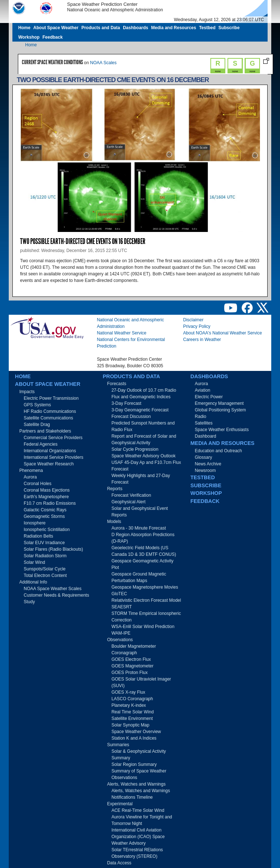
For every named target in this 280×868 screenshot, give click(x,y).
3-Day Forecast (127, 403)
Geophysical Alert (129, 502)
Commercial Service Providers (53, 438)
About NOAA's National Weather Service (222, 333)
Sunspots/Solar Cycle (45, 569)
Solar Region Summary (134, 764)
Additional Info (33, 582)
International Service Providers (53, 457)
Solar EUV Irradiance (44, 543)
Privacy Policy (197, 326)
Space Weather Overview (136, 732)
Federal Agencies (41, 444)
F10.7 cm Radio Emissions (50, 503)
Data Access (119, 863)
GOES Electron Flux (131, 659)
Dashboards (135, 28)
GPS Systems (37, 405)
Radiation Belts (38, 536)
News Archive (208, 464)
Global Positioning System (220, 410)
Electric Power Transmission (51, 398)
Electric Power (209, 397)
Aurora (30, 477)
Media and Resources (174, 28)
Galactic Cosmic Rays (45, 510)
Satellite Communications (48, 418)
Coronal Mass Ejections (47, 490)
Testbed (207, 28)
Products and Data (101, 28)
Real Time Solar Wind (133, 712)
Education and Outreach (218, 451)
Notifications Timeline (132, 797)
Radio (200, 416)
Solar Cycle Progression (135, 449)
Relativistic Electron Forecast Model (146, 600)
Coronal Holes (38, 484)
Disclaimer (193, 320)
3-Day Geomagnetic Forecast (140, 410)
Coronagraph (124, 653)
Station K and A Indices (134, 738)
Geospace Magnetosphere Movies (145, 587)
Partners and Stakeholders (45, 431)
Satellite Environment (132, 718)
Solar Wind (34, 562)
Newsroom (205, 470)
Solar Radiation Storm (45, 556)
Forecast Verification (131, 495)
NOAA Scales (103, 63)
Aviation (202, 390)
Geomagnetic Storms (44, 516)
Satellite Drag (37, 425)
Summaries (118, 745)
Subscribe (229, 28)
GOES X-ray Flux (129, 692)
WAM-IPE (121, 633)
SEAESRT (122, 607)
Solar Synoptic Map (131, 725)
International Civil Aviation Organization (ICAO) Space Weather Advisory (138, 837)
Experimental (120, 804)
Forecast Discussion (131, 416)
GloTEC (119, 594)
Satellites (204, 423)
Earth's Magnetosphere (46, 497)
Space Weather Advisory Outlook (144, 456)
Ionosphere (35, 523)
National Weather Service (122, 333)
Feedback (52, 37)
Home (24, 28)
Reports (115, 489)
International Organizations (50, 451)
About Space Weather (56, 28)
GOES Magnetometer (133, 666)
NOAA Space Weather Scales (53, 589)
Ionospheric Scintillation (47, 530)
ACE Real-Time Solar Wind (138, 810)
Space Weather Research (49, 464)
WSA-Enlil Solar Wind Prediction (143, 627)
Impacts (27, 392)
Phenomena (31, 470)
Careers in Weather (202, 340)
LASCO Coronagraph (132, 699)
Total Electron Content (45, 576)
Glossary (203, 457)
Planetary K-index (129, 705)
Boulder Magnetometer (134, 646)
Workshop (29, 37)
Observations (120, 640)
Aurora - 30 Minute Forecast (139, 528)
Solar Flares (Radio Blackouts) (53, 549)
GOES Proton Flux (130, 673)
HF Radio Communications (50, 411)
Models (114, 522)
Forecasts (117, 384)
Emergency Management (219, 403)
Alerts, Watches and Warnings (137, 784)
